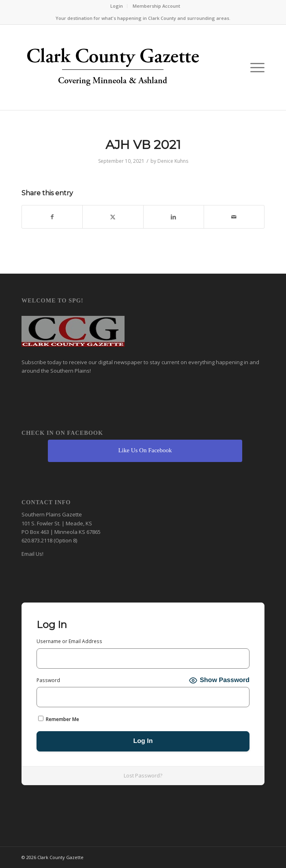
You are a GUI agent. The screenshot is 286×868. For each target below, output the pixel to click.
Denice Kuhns (173, 161)
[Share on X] (113, 217)
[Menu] (253, 67)
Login (117, 6)
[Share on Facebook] (52, 217)
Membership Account (156, 6)
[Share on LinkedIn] (174, 217)
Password (48, 680)
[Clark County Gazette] (119, 69)
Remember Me (59, 719)
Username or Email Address (69, 641)
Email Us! (32, 554)
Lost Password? (143, 775)
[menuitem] (117, 6)
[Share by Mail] (234, 217)
